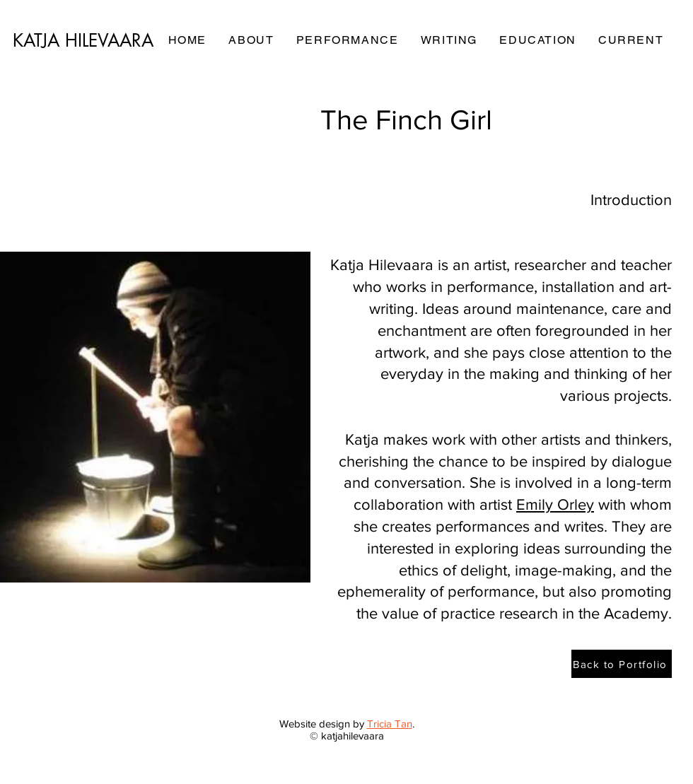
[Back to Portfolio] (622, 664)
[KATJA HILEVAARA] (84, 40)
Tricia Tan (390, 724)
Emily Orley (555, 504)
